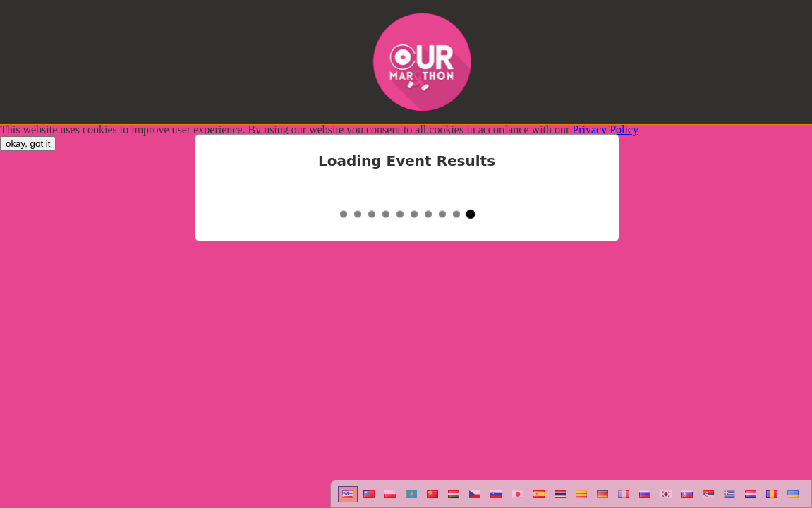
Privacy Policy (605, 129)
